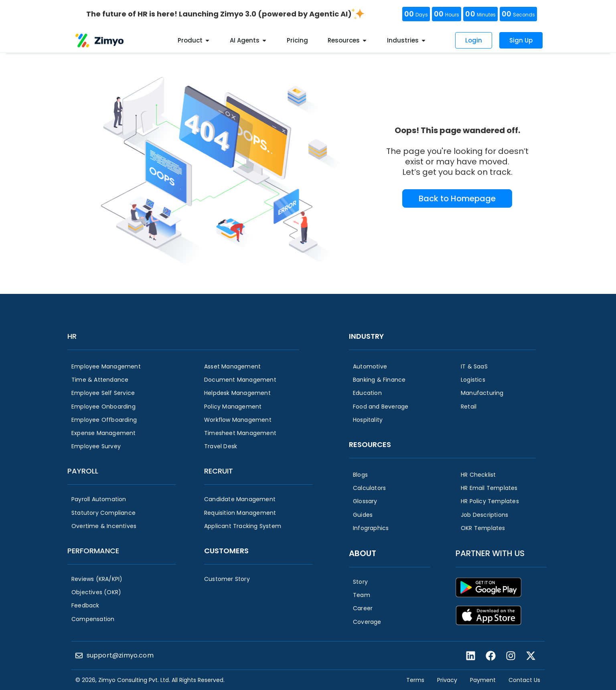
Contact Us (524, 680)
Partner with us (490, 553)
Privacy (447, 680)
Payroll (83, 471)
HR (72, 336)
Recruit (219, 471)
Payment (483, 680)
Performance (93, 551)
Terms (415, 680)
